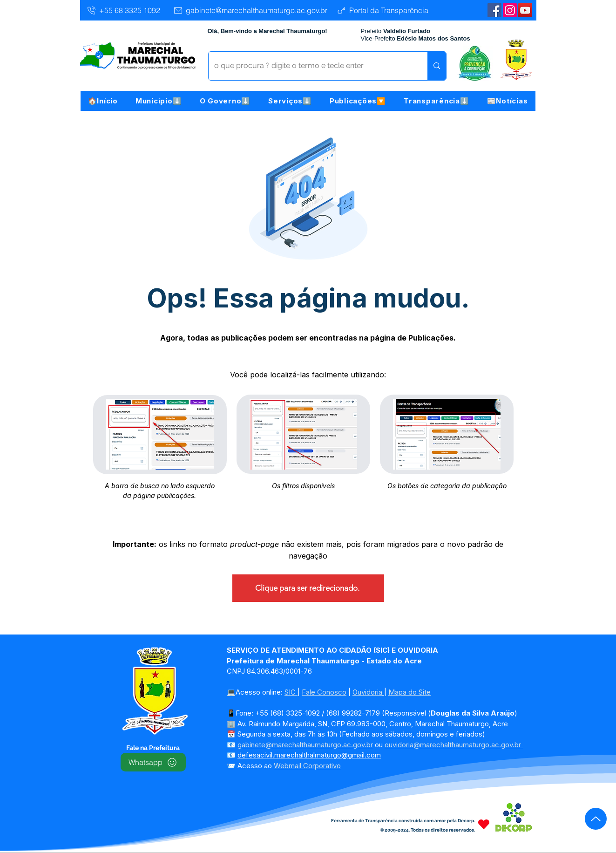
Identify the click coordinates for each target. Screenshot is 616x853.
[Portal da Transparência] (382, 10)
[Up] (596, 819)
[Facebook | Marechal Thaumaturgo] (494, 10)
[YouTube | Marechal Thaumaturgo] (525, 10)
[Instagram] (510, 10)
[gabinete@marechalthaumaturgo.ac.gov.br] (250, 10)
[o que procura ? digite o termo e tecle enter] (311, 66)
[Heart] (484, 824)
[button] (159, 101)
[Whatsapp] (153, 762)
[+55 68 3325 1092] (123, 10)
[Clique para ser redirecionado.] (308, 588)
